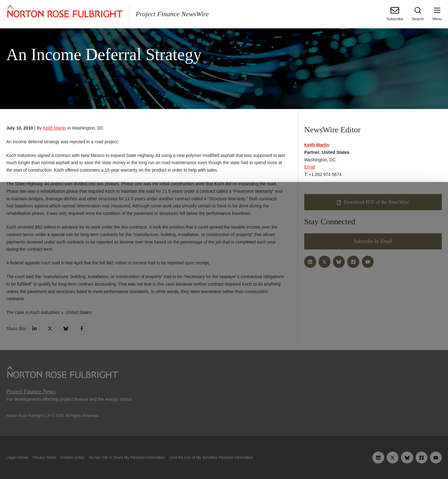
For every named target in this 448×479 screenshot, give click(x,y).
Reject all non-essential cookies (313, 460)
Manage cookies (224, 460)
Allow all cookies (138, 460)
